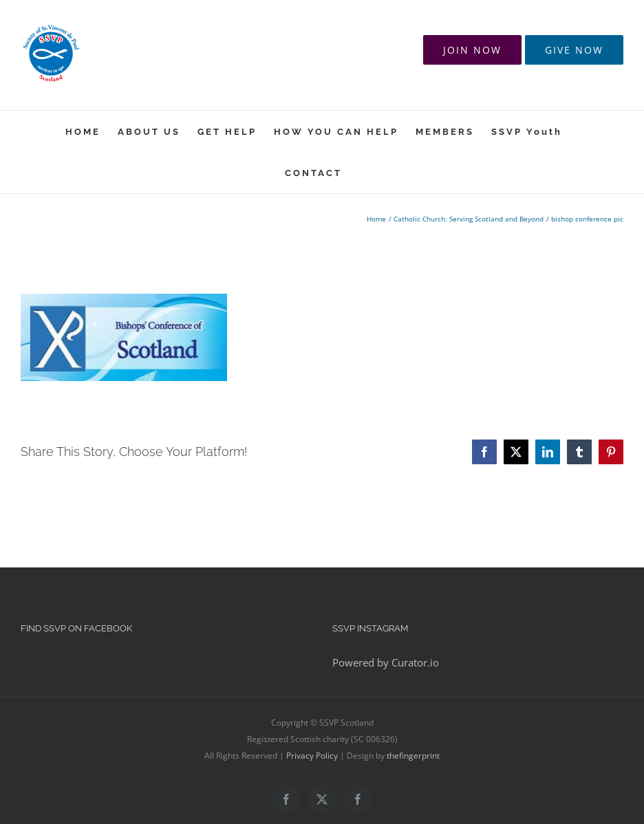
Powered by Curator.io (386, 662)
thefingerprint (413, 756)
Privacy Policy (312, 756)
